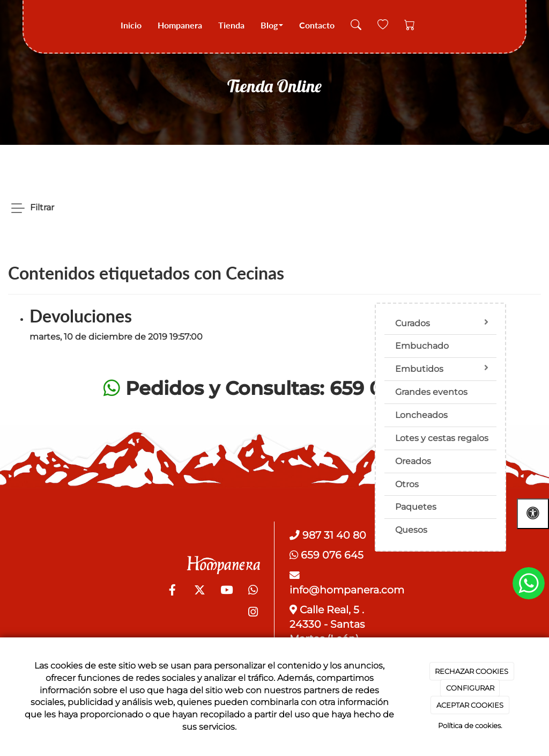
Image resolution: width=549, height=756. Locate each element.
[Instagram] (253, 613)
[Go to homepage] (38, 25)
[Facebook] (173, 591)
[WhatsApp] (253, 591)
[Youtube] (226, 591)
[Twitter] (199, 591)
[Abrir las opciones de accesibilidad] (533, 514)
